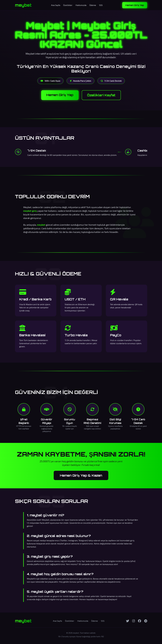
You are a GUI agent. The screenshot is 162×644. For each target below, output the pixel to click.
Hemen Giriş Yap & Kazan (81, 475)
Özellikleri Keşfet (101, 95)
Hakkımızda (81, 5)
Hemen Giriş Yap (135, 5)
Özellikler (68, 5)
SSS (101, 5)
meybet (23, 5)
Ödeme (93, 5)
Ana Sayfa (56, 5)
